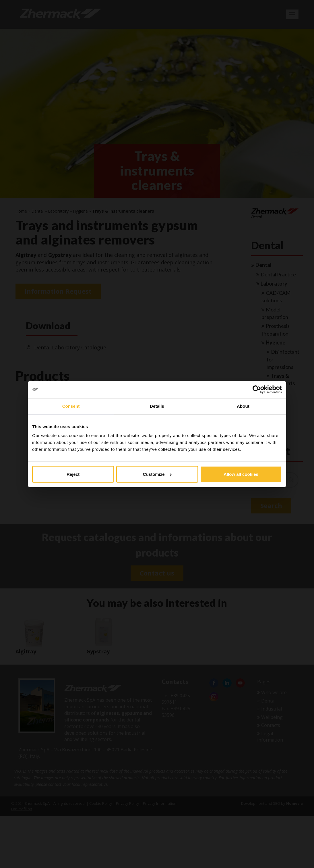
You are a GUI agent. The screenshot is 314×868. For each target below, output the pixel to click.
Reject (73, 474)
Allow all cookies (241, 474)
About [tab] (243, 406)
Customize (157, 474)
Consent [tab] (71, 406)
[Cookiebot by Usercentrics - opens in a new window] (257, 389)
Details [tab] (157, 406)
